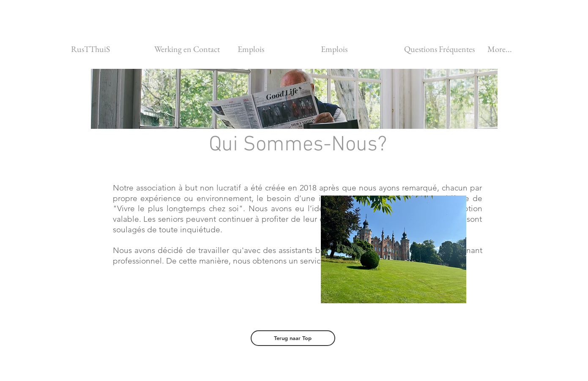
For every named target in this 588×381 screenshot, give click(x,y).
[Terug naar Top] (293, 338)
